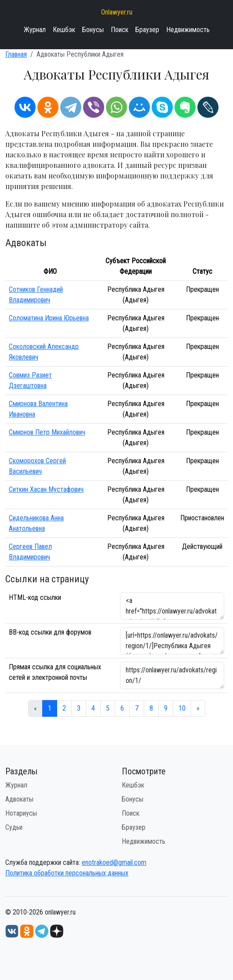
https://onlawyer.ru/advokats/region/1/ (172, 675)
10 (182, 708)
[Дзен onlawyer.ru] (57, 931)
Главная (16, 54)
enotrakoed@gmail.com (114, 862)
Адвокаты (19, 799)
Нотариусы (21, 813)
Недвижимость (188, 30)
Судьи (14, 827)
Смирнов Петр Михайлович (47, 432)
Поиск (120, 30)
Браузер (147, 30)
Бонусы (93, 30)
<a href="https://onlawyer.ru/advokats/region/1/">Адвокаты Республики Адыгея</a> (172, 606)
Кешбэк (64, 30)
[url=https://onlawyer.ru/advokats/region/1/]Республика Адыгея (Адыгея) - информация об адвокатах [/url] (172, 641)
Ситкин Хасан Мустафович (46, 489)
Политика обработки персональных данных (67, 873)
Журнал (35, 30)
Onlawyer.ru (117, 12)
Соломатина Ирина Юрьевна (49, 318)
